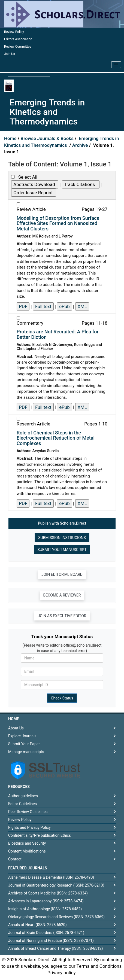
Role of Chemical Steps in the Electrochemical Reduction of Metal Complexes (56, 438)
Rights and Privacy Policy (29, 827)
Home (11, 138)
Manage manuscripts (26, 752)
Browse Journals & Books (47, 138)
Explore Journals (22, 736)
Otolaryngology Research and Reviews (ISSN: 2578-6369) (56, 917)
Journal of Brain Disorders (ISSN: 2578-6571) (46, 933)
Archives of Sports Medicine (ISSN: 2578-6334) (48, 893)
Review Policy (14, 32)
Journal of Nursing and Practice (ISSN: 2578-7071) (51, 941)
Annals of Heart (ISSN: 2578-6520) (37, 925)
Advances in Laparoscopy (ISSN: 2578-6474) (46, 901)
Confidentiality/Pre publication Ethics (40, 835)
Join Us (10, 54)
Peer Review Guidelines (28, 812)
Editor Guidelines (22, 804)
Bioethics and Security (27, 843)
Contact (15, 859)
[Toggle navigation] (116, 65)
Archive (81, 145)
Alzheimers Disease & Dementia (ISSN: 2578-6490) (51, 877)
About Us (16, 728)
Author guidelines (23, 796)
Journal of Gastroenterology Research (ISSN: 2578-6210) (56, 885)
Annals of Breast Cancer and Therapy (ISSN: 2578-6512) (55, 948)
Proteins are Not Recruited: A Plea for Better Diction (58, 334)
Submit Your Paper (24, 744)
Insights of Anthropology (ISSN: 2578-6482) (45, 909)
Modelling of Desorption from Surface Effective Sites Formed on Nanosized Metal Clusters (58, 223)
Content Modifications (27, 851)
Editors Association (18, 39)
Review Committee (18, 47)
